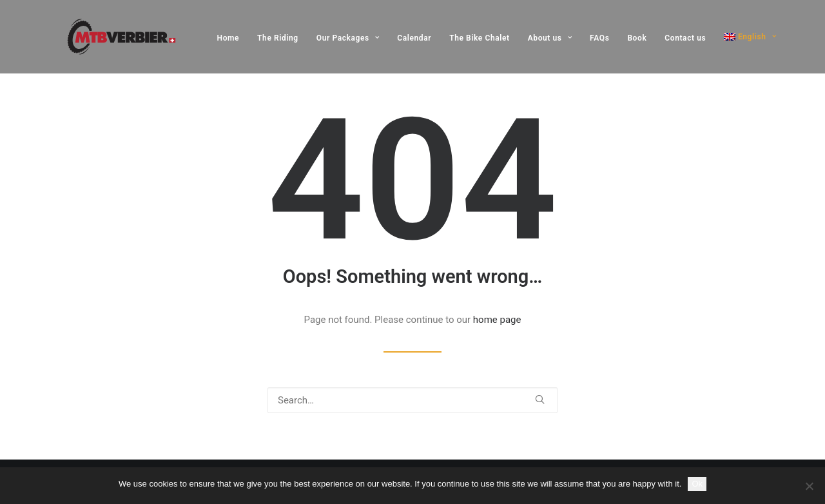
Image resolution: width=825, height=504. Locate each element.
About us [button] (550, 38)
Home (228, 38)
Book (637, 38)
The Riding (278, 38)
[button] (540, 399)
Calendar (414, 38)
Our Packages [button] (348, 38)
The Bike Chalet (480, 38)
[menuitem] (233, 38)
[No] (809, 486)
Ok (697, 484)
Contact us (685, 38)
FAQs (599, 38)
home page (497, 320)
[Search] (412, 400)
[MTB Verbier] (103, 37)
